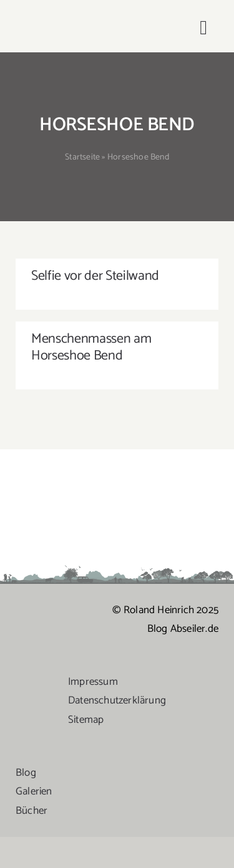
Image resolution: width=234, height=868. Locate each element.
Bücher (32, 811)
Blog (26, 773)
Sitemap (86, 720)
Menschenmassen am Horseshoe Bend (91, 347)
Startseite (82, 157)
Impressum (93, 682)
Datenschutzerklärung (117, 700)
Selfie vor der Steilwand (95, 276)
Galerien (34, 791)
